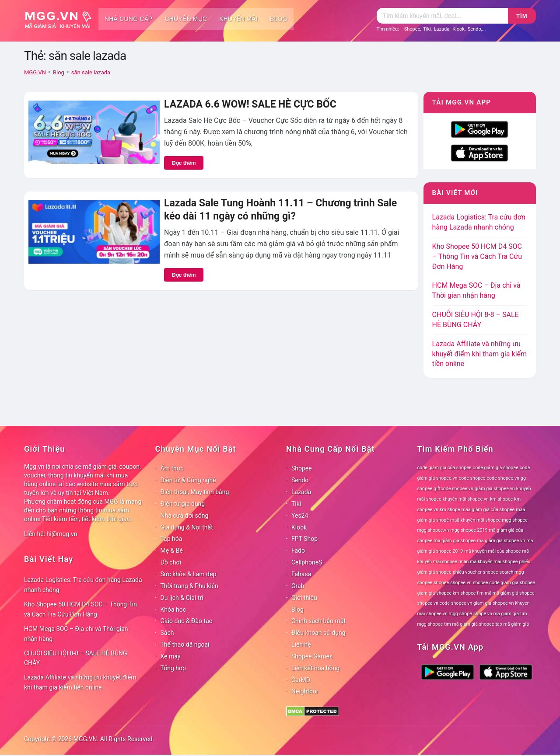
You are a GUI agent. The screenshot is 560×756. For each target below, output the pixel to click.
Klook (458, 29)
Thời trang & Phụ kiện (189, 586)
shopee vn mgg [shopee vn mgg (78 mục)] (442, 614)
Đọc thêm (184, 163)
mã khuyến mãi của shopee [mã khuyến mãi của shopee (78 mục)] (492, 551)
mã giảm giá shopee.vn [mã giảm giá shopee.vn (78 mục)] (501, 541)
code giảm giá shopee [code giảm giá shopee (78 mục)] (496, 468)
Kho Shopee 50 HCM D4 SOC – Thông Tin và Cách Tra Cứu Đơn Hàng (477, 256)
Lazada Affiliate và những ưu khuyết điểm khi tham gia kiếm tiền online (479, 354)
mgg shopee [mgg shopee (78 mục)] (515, 520)
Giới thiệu (304, 598)
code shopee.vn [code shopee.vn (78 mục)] (503, 478)
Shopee (412, 29)
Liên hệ (301, 645)
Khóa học (173, 610)
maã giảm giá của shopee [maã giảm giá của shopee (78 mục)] (488, 510)
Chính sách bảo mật (318, 621)
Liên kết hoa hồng (315, 668)
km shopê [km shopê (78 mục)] (450, 510)
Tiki (427, 29)
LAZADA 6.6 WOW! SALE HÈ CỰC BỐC (250, 104)
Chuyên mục (186, 19)
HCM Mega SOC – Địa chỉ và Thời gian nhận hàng (76, 634)
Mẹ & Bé (172, 550)
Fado (298, 550)
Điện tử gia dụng (183, 504)
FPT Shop (304, 539)
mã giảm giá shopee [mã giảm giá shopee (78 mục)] (455, 541)
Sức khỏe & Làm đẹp (189, 574)
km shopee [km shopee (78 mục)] (501, 499)
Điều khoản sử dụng (318, 633)
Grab (298, 586)
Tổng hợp (173, 668)
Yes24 (300, 516)
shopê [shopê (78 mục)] (466, 614)
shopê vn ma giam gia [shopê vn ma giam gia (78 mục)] (496, 614)
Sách (167, 633)
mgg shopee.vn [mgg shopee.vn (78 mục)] (433, 530)
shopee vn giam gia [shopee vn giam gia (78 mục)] (471, 603)
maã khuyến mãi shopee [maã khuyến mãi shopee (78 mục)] (475, 520)
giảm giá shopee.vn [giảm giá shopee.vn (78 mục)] (495, 489)
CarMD (301, 680)
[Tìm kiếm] (442, 16)
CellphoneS (307, 562)
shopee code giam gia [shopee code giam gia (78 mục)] (496, 583)
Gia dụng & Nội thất (187, 527)
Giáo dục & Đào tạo (187, 621)
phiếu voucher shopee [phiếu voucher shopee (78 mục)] (476, 572)
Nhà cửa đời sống (185, 516)
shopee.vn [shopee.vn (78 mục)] (461, 583)
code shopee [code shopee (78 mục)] (472, 478)
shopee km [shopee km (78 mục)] (448, 593)
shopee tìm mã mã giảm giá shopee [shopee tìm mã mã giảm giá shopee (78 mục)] (498, 593)
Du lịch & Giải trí (182, 598)
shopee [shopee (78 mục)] (441, 583)
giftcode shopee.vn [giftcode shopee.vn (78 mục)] (453, 489)
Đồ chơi (171, 562)
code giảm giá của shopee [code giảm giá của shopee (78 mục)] (444, 468)
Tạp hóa (171, 539)
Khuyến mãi (238, 19)
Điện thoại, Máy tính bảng (195, 492)
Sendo (474, 29)
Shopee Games (312, 656)
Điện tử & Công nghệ (188, 480)
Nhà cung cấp (128, 19)
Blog (279, 19)
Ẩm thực (172, 468)
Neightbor (305, 691)
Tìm (522, 16)
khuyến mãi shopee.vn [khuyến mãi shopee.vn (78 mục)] (466, 499)
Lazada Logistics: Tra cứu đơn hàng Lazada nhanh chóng (83, 585)
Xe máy (171, 656)
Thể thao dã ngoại (185, 645)
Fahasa (301, 574)
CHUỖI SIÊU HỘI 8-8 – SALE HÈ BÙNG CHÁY (76, 658)
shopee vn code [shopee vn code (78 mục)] (434, 603)
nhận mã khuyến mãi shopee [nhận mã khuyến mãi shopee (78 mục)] (488, 562)
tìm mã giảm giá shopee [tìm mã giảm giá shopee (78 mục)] (469, 624)
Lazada (442, 29)
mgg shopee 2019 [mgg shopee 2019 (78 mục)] (469, 530)
